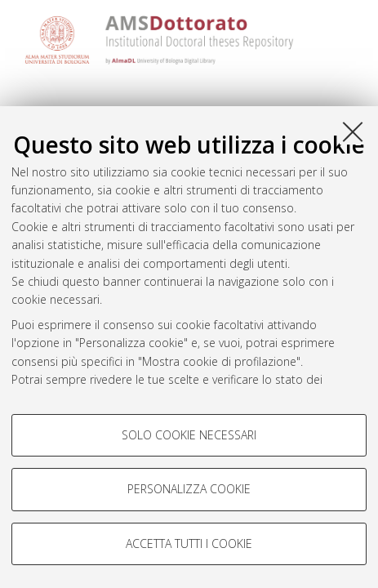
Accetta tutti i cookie (189, 543)
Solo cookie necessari (189, 435)
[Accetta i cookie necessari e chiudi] (353, 131)
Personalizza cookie (189, 489)
